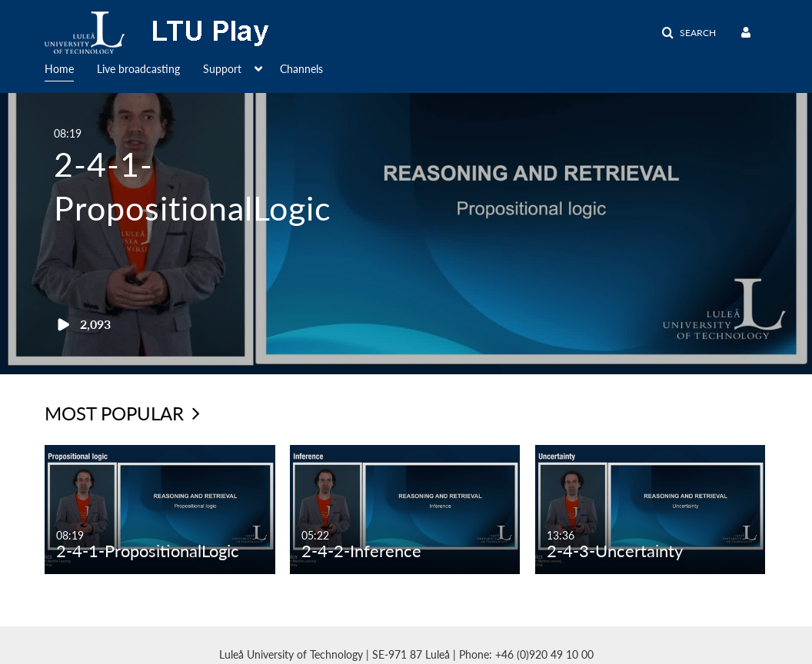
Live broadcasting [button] (138, 69)
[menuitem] (71, 68)
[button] (689, 33)
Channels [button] (301, 69)
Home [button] (59, 69)
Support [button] (222, 69)
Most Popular (122, 413)
